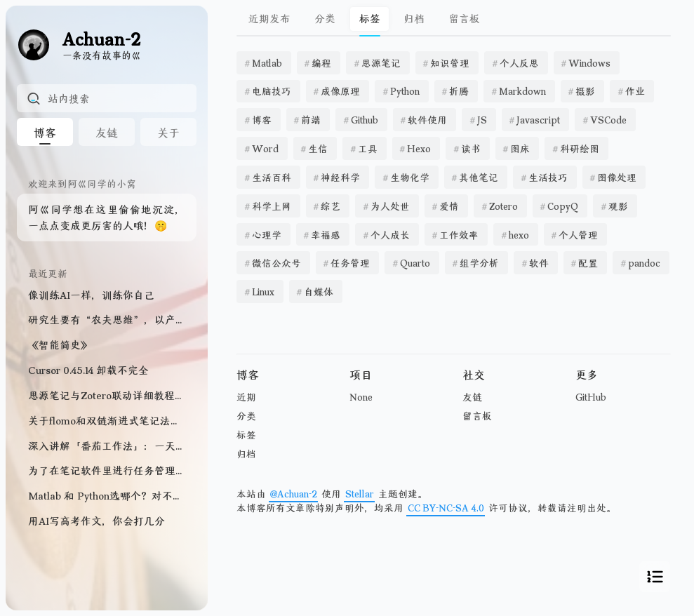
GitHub (591, 397)
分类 (325, 18)
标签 (246, 435)
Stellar (360, 494)
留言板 (464, 18)
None (361, 397)
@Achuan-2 (294, 494)
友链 (472, 397)
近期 (246, 397)
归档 (414, 18)
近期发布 (269, 18)
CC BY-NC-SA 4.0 (446, 508)
